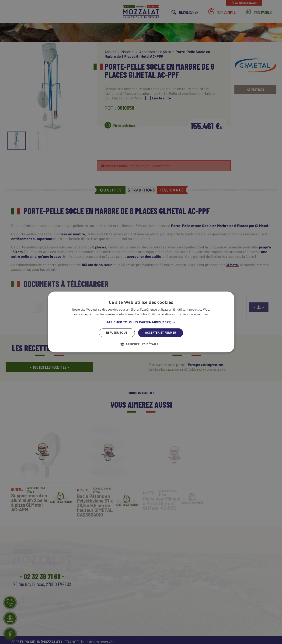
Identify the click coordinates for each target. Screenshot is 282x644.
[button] (141, 322)
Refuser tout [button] (117, 333)
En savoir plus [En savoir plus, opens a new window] (199, 314)
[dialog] (141, 322)
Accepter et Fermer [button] (161, 333)
